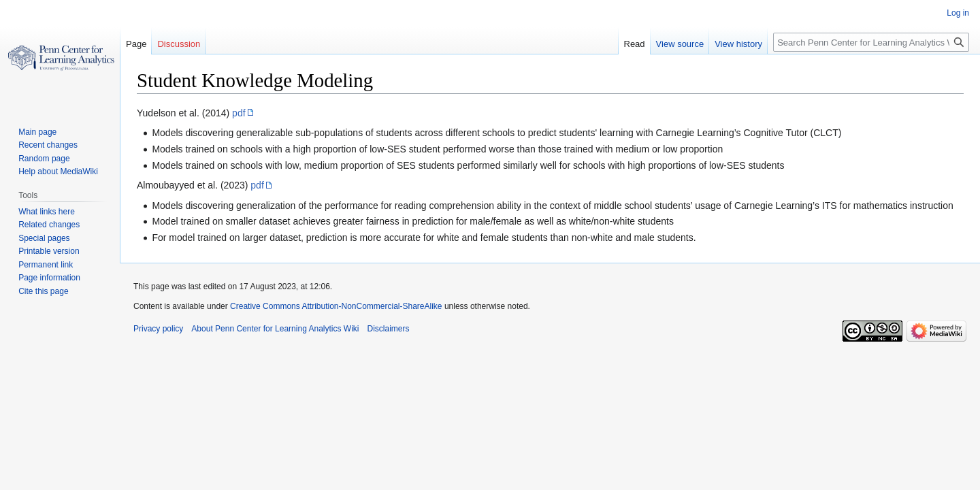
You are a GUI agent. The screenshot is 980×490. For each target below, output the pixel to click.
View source (680, 44)
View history (738, 44)
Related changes (49, 225)
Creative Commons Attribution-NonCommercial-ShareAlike (336, 306)
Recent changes (48, 145)
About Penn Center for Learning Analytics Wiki (275, 329)
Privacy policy (158, 329)
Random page (44, 159)
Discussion (179, 44)
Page (136, 44)
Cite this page (43, 291)
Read (635, 44)
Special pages (44, 238)
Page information (49, 278)
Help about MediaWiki (58, 171)
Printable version (49, 251)
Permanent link (46, 265)
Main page (37, 132)
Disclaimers (389, 329)
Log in (958, 13)
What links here (47, 212)
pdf (239, 113)
